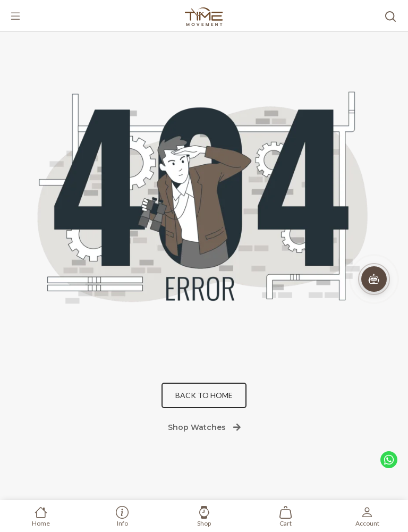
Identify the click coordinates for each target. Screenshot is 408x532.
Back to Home (204, 395)
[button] (374, 279)
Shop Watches (204, 427)
